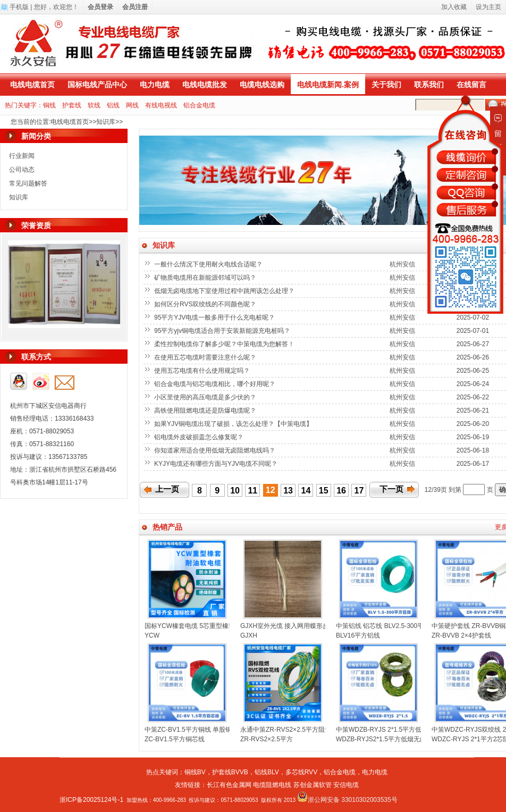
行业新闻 (22, 156)
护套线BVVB (230, 772)
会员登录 (100, 7)
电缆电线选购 (262, 85)
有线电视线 (161, 105)
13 (288, 491)
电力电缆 (155, 85)
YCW (152, 635)
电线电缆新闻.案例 (328, 85)
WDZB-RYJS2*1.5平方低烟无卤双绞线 (391, 739)
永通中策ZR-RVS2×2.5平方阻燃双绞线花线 (302, 730)
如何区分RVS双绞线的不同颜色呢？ (206, 304)
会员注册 (135, 7)
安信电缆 (346, 785)
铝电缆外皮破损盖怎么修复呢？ (200, 437)
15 (324, 491)
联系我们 (429, 85)
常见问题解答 (28, 183)
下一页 (391, 489)
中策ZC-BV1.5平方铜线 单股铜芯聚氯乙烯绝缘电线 (217, 730)
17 (359, 491)
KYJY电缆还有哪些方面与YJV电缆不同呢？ (217, 464)
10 (235, 491)
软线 (94, 105)
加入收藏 (454, 7)
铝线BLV (267, 772)
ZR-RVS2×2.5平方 (267, 739)
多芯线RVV (301, 772)
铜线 (49, 105)
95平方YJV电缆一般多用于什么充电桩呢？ (216, 317)
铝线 (113, 105)
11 (252, 491)
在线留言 (471, 85)
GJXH (249, 635)
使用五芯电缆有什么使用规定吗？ (203, 371)
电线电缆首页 (32, 85)
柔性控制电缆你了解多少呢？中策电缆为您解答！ (225, 344)
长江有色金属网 (229, 785)
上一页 (167, 489)
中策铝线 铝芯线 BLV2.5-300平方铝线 (389, 626)
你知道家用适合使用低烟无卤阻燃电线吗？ (216, 450)
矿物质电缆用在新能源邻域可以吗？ (206, 278)
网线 (132, 105)
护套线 (72, 105)
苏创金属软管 (313, 785)
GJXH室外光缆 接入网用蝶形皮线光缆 (294, 626)
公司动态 (22, 170)
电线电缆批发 (205, 85)
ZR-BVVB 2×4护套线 (461, 635)
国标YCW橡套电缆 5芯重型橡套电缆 (196, 626)
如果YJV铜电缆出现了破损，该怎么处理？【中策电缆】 (234, 424)
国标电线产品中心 (97, 85)
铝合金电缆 (199, 105)
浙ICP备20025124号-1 (91, 800)
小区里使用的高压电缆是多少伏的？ (206, 397)
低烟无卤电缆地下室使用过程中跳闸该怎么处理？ (225, 291)
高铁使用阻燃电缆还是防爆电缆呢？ (206, 411)
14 (306, 491)
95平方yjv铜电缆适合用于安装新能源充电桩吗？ (223, 331)
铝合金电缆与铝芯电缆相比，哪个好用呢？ (216, 384)
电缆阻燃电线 (272, 785)
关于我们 (386, 85)
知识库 (106, 122)
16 (341, 491)
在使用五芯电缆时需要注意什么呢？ (206, 357)
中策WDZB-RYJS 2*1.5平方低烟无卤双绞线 (398, 730)
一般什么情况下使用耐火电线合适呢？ (209, 264)
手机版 (19, 7)
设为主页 (488, 7)
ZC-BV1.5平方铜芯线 (175, 739)
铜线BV (195, 772)
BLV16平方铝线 (358, 635)
